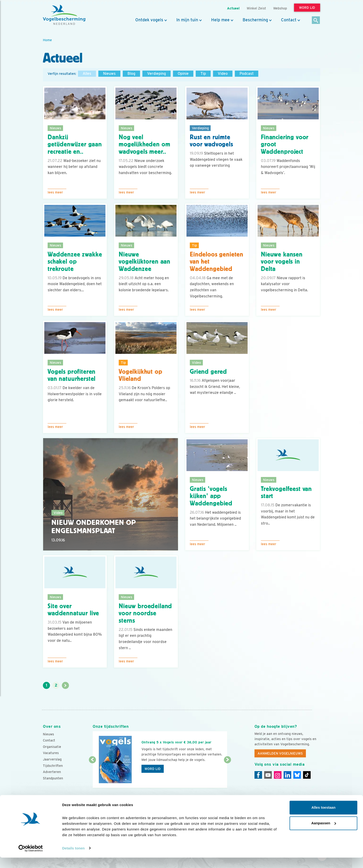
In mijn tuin (187, 20)
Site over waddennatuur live (73, 610)
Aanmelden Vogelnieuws (280, 753)
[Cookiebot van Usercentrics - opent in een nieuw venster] (31, 859)
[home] (64, 15)
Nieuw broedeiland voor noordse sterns (145, 613)
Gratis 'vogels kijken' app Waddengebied (211, 496)
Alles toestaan (323, 818)
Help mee (220, 20)
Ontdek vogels (149, 20)
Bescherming (255, 20)
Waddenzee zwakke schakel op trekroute (75, 262)
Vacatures (51, 753)
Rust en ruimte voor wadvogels (211, 141)
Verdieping (157, 74)
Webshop (280, 8)
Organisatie (52, 747)
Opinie (183, 74)
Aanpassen (324, 834)
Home (47, 40)
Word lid (153, 769)
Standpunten (53, 778)
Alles (87, 74)
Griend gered (208, 372)
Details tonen (73, 859)
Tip (203, 74)
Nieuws (109, 74)
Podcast (247, 74)
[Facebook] (258, 775)
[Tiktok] (307, 775)
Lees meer (55, 192)
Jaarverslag (52, 759)
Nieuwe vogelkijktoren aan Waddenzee (145, 262)
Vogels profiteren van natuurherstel (72, 375)
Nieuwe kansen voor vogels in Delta (282, 262)
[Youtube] (268, 775)
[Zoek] (316, 20)
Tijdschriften (53, 766)
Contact (289, 20)
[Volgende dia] (227, 774)
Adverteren (52, 772)
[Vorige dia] (92, 774)
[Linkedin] (287, 775)
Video (223, 74)
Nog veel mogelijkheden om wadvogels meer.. (144, 144)
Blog (131, 74)
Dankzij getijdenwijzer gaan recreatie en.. (75, 144)
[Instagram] (278, 775)
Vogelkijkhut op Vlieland (141, 375)
